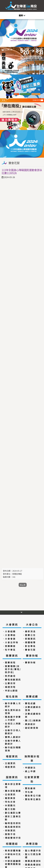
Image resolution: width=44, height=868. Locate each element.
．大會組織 (9, 631)
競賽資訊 (12, 656)
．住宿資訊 (9, 794)
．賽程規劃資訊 (12, 680)
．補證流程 (9, 687)
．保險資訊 (9, 830)
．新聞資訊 (29, 639)
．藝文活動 (9, 809)
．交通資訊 (9, 763)
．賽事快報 (29, 662)
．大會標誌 (9, 635)
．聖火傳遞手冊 (32, 851)
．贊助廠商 (29, 788)
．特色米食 (9, 802)
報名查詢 (12, 696)
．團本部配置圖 (12, 791)
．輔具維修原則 (12, 827)
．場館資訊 (9, 767)
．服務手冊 (9, 834)
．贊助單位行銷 (32, 796)
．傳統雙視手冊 (12, 838)
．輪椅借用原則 (12, 823)
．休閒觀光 (9, 805)
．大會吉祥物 (10, 642)
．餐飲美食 (9, 798)
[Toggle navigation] (22, 15)
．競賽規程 (9, 662)
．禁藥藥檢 (9, 646)
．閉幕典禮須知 (32, 865)
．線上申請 (29, 771)
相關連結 (12, 844)
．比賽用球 (9, 683)
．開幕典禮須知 (32, 861)
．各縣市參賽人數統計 (12, 742)
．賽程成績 (29, 703)
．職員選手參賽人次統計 (12, 718)
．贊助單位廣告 (32, 799)
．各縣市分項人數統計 (12, 732)
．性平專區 (9, 650)
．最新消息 (29, 631)
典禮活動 (32, 844)
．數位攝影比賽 (12, 813)
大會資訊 (12, 625)
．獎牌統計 (29, 724)
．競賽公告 (29, 635)
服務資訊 (12, 777)
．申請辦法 (29, 768)
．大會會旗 (9, 639)
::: (42, 6)
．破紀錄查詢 (30, 728)
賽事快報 (32, 656)
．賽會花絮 (29, 650)
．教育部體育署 (12, 851)
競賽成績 (32, 696)
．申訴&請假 (10, 691)
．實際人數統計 (12, 737)
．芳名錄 (28, 792)
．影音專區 (29, 646)
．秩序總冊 (9, 676)
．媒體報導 (29, 642)
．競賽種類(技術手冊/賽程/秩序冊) (12, 669)
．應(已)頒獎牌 (32, 720)
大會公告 (32, 625)
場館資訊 (12, 756)
